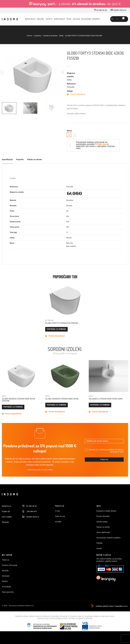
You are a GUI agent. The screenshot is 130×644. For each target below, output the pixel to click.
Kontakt (58, 522)
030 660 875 (29, 511)
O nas (58, 511)
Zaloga (70, 91)
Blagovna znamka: (71, 75)
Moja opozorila (8, 592)
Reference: (71, 84)
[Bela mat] (75, 135)
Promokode (6, 587)
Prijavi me (104, 459)
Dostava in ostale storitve (106, 511)
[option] (12, 108)
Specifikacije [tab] (7, 160)
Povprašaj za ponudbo (56, 329)
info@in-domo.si (118, 10)
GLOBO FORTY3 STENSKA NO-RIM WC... (62, 323)
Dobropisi (6, 576)
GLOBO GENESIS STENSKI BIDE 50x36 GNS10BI (18, 400)
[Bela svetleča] (69, 135)
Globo (69, 80)
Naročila (5, 571)
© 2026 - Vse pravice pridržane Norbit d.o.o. (18, 606)
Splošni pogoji (102, 522)
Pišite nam (101, 144)
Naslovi (5, 581)
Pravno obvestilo (103, 516)
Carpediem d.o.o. (121, 606)
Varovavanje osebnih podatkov (108, 538)
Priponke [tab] (20, 160)
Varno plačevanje (103, 532)
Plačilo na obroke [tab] (35, 160)
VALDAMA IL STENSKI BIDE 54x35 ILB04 (106, 399)
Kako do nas (60, 516)
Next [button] (63, 72)
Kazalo (99, 548)
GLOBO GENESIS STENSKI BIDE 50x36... (63, 399)
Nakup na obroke (103, 527)
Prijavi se (6, 560)
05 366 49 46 (100, 10)
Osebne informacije (10, 565)
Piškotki (99, 543)
